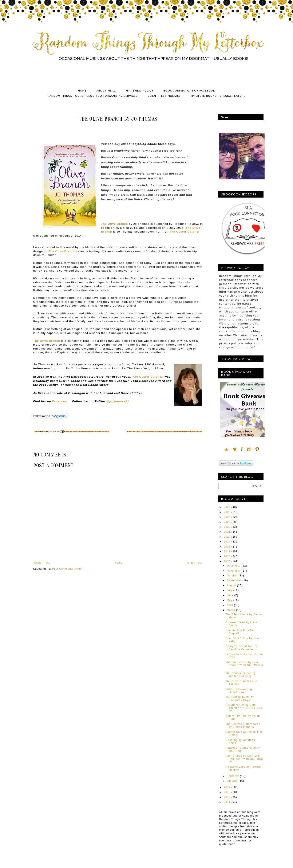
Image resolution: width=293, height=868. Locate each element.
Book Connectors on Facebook (189, 91)
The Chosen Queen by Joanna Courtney (241, 675)
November (234, 571)
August (231, 585)
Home (82, 91)
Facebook (60, 401)
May (230, 600)
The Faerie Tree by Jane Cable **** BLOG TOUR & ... (244, 665)
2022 (227, 527)
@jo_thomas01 (118, 401)
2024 (227, 517)
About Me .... (106, 91)
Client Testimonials (164, 96)
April (230, 605)
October (232, 576)
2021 (227, 532)
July (230, 590)
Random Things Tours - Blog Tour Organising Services (93, 96)
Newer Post (42, 563)
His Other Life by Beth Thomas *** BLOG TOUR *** (244, 708)
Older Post (195, 563)
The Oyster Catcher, (148, 377)
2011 (227, 802)
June (230, 595)
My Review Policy (140, 91)
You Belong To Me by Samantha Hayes (240, 698)
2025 (227, 512)
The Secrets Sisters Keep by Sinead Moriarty (243, 725)
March (231, 610)
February (233, 776)
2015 (227, 561)
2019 (227, 542)
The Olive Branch (62, 251)
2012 (227, 797)
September (234, 580)
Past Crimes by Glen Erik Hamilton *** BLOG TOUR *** (244, 759)
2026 (227, 507)
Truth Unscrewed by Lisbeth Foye (239, 691)
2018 (227, 547)
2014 (227, 787)
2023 (227, 522)
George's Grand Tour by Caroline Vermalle (242, 648)
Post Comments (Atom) (68, 569)
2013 (227, 792)
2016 (227, 556)
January (232, 781)
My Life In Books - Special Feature (218, 96)
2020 (227, 537)
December (234, 566)
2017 (227, 552)
